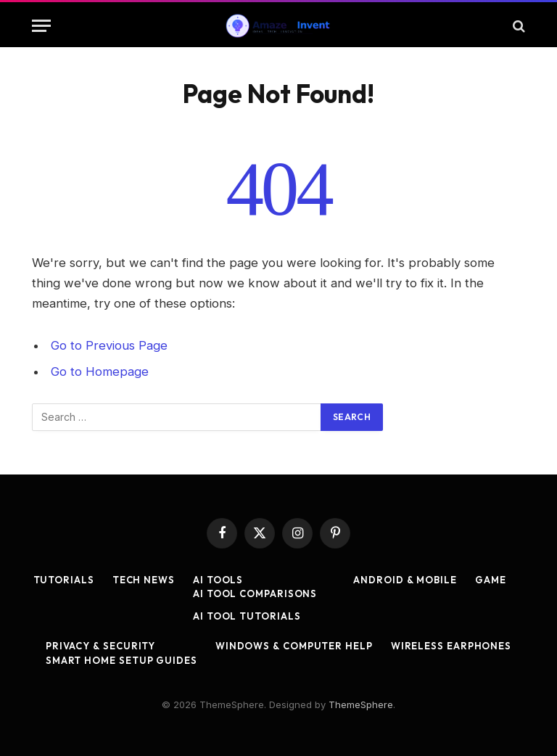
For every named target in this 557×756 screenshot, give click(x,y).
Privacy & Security (100, 646)
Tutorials (64, 580)
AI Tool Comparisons (255, 593)
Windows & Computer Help (294, 646)
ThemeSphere (361, 704)
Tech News (144, 580)
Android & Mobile (405, 580)
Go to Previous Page (109, 345)
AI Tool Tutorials (247, 616)
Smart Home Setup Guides (121, 660)
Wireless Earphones (451, 646)
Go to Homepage (100, 371)
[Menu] (41, 26)
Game (491, 580)
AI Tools (218, 580)
